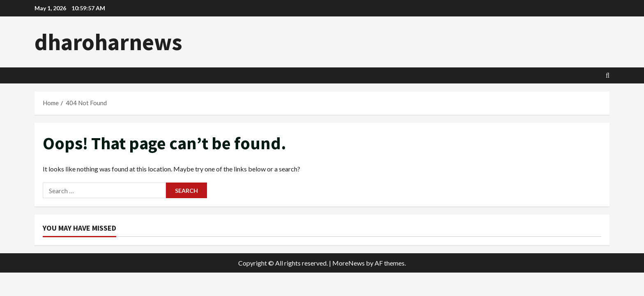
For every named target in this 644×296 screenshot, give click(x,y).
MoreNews (348, 263)
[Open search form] (608, 75)
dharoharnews (108, 42)
